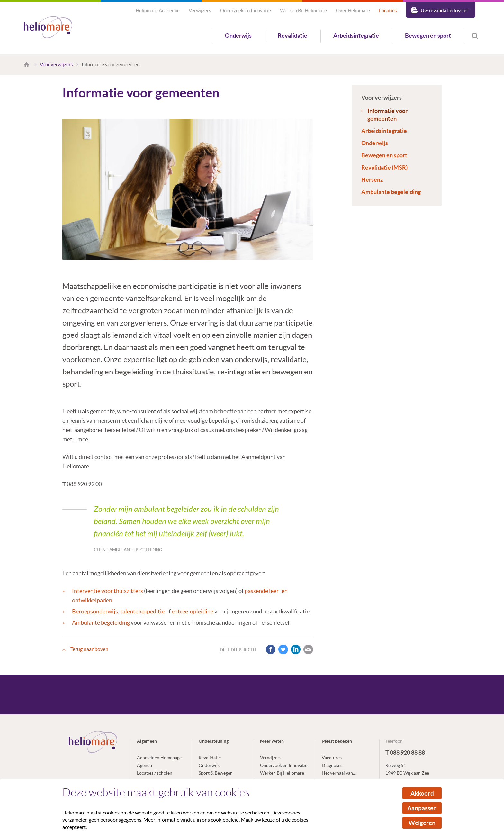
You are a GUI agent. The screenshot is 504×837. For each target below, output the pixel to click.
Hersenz (372, 180)
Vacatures (332, 758)
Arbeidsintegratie (356, 36)
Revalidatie (292, 36)
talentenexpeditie (142, 611)
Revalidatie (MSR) (384, 167)
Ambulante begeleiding (391, 192)
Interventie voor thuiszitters (108, 591)
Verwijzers (200, 10)
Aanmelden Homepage (159, 758)
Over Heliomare (353, 10)
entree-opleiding (193, 611)
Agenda (144, 765)
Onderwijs (238, 36)
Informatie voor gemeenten (387, 115)
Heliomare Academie (158, 10)
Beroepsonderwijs (95, 611)
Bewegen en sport (428, 36)
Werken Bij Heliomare (303, 10)
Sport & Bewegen (216, 773)
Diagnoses (332, 765)
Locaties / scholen (155, 773)
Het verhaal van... (339, 773)
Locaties (388, 10)
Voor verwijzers (56, 64)
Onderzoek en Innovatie (246, 10)
